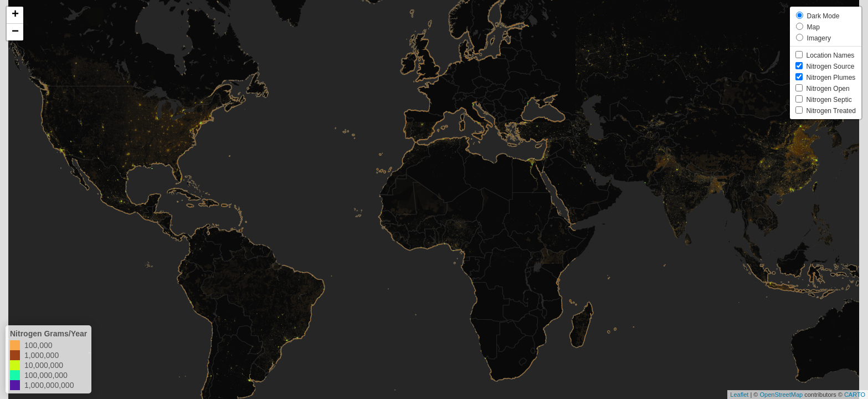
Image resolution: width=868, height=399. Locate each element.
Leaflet (739, 395)
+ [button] (15, 15)
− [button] (15, 32)
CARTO (855, 395)
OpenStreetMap (781, 395)
